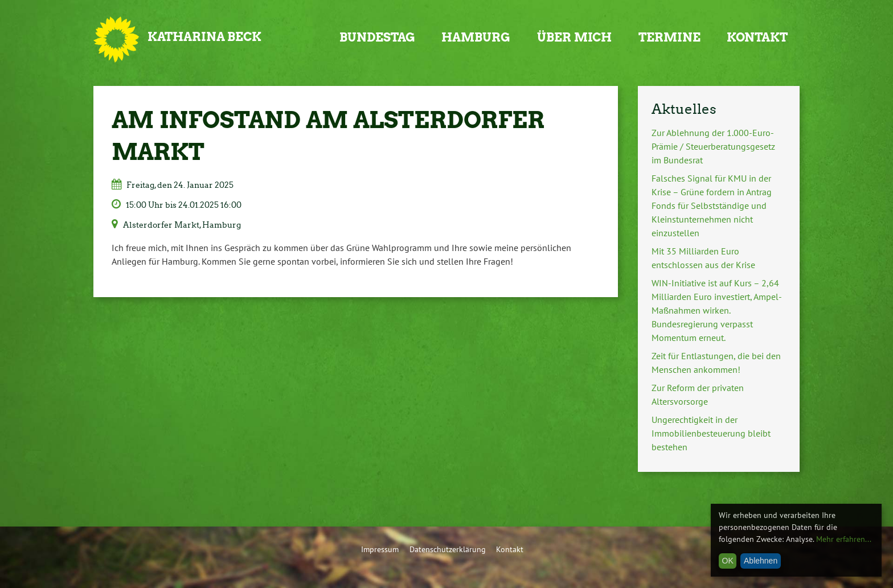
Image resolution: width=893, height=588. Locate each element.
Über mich (574, 37)
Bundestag (377, 37)
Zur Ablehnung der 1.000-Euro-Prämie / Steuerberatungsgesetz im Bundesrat (713, 146)
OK (728, 561)
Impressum (380, 549)
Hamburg (476, 37)
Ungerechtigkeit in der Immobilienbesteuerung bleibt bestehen (711, 433)
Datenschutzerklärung (448, 549)
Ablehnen (761, 561)
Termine (669, 37)
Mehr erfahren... (844, 539)
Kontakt (757, 37)
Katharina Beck (204, 37)
